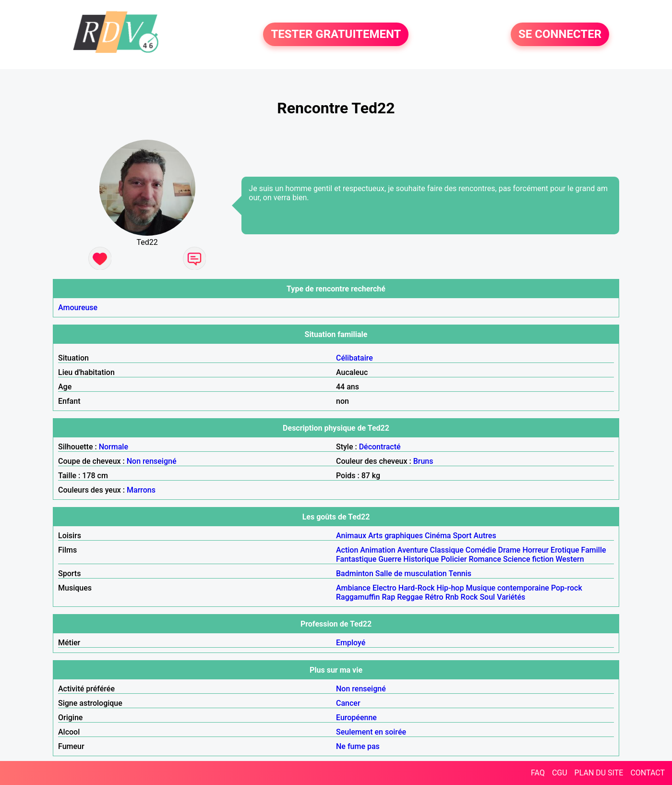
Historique (421, 559)
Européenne (356, 718)
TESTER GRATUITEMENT (336, 35)
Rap (389, 597)
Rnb (452, 597)
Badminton (355, 574)
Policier (454, 559)
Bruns (423, 461)
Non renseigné (152, 461)
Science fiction (528, 559)
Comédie (481, 550)
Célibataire (354, 358)
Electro (384, 588)
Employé (351, 643)
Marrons (141, 490)
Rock (469, 597)
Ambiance (353, 588)
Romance (485, 559)
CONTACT (648, 773)
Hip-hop (450, 588)
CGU (560, 773)
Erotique (565, 550)
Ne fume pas (358, 746)
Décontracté (380, 447)
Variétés (511, 597)
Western (570, 559)
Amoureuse (78, 308)
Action (347, 550)
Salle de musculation (411, 574)
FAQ (538, 773)
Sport (462, 536)
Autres (485, 536)
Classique (447, 550)
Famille (594, 550)
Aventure (413, 550)
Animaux (351, 536)
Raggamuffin (358, 597)
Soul (487, 597)
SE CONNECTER (560, 35)
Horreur (535, 550)
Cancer (348, 703)
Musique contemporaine (507, 588)
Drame (509, 550)
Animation (378, 550)
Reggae (410, 597)
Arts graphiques (396, 536)
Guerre (390, 559)
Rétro (434, 597)
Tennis (460, 574)
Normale (114, 447)
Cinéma (438, 536)
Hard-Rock (417, 588)
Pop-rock (567, 588)
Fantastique (356, 559)
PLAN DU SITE (599, 773)
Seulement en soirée (371, 732)
